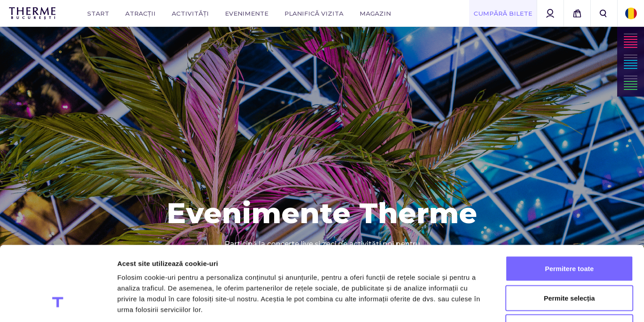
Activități (190, 13)
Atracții (140, 13)
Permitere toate (569, 205)
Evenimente (247, 13)
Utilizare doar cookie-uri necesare (569, 263)
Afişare (447, 304)
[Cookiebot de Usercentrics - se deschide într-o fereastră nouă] (58, 305)
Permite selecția (569, 234)
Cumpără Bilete (503, 13)
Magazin (375, 13)
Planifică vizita (314, 13)
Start (98, 13)
